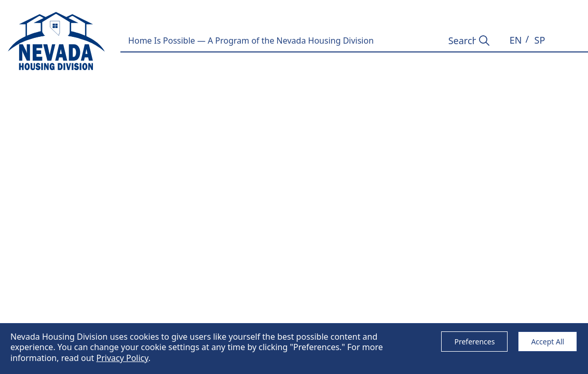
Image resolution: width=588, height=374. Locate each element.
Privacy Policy (122, 358)
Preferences (474, 342)
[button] (516, 40)
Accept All (548, 342)
